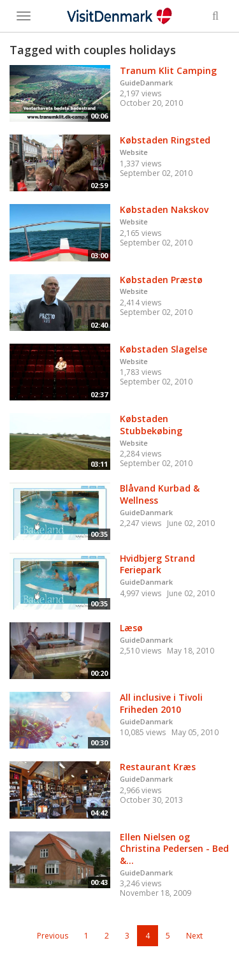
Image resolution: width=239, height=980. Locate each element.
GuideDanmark (146, 83)
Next (194, 936)
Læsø (131, 628)
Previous (53, 936)
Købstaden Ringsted (165, 140)
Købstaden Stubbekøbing (151, 425)
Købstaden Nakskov (164, 209)
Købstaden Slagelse (163, 349)
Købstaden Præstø (161, 280)
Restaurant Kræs (158, 767)
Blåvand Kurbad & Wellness (160, 494)
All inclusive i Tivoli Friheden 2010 (161, 703)
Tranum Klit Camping (168, 70)
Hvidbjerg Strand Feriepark (157, 564)
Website (134, 152)
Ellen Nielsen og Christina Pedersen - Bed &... (174, 849)
